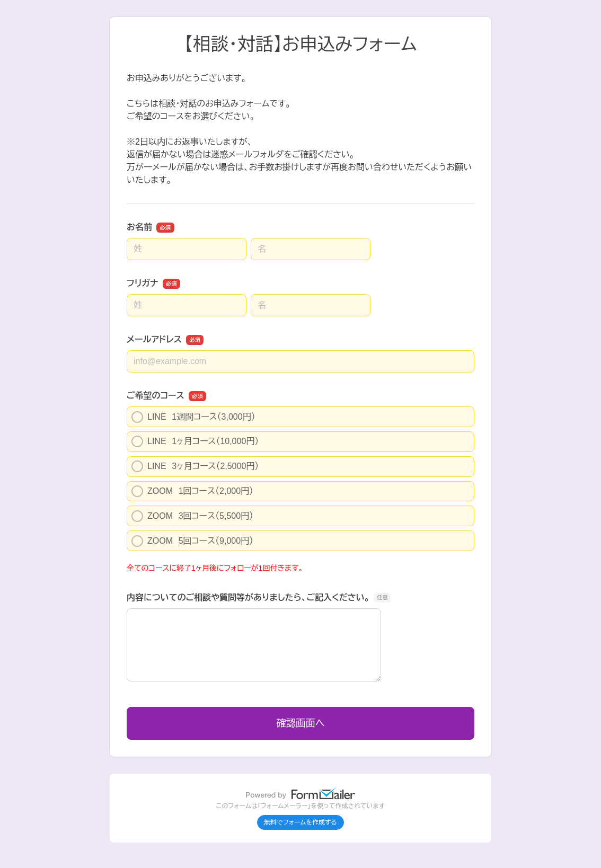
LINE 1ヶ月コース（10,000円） (195, 441)
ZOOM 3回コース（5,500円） (192, 516)
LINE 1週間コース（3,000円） (193, 417)
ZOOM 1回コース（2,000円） (192, 491)
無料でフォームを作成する (301, 822)
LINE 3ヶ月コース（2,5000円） (195, 466)
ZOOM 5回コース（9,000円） (192, 541)
